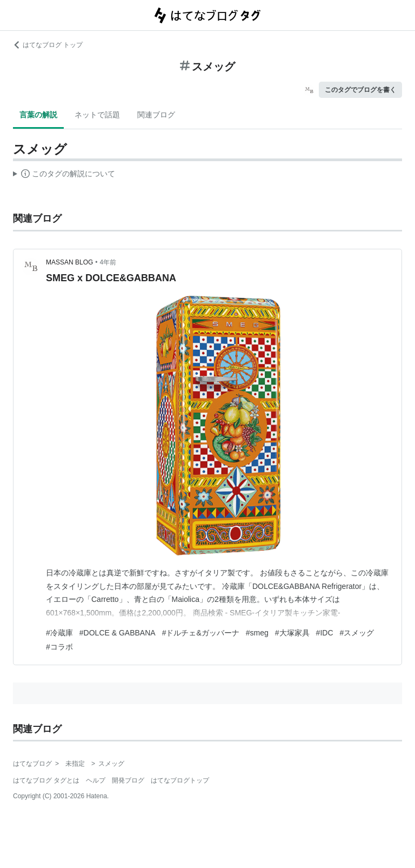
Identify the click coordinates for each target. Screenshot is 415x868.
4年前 (108, 262)
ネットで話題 (97, 115)
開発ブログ (128, 780)
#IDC (325, 633)
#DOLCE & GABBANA (118, 633)
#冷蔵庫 (59, 633)
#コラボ (59, 647)
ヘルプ (96, 780)
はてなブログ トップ (48, 45)
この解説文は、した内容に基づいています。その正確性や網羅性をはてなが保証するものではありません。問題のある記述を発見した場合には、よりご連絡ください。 (64, 175)
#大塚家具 (292, 633)
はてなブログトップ (180, 780)
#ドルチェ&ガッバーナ (201, 633)
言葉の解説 (38, 115)
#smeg (257, 633)
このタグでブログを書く (360, 90)
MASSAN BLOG (69, 262)
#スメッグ (357, 633)
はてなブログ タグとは (46, 780)
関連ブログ (156, 115)
